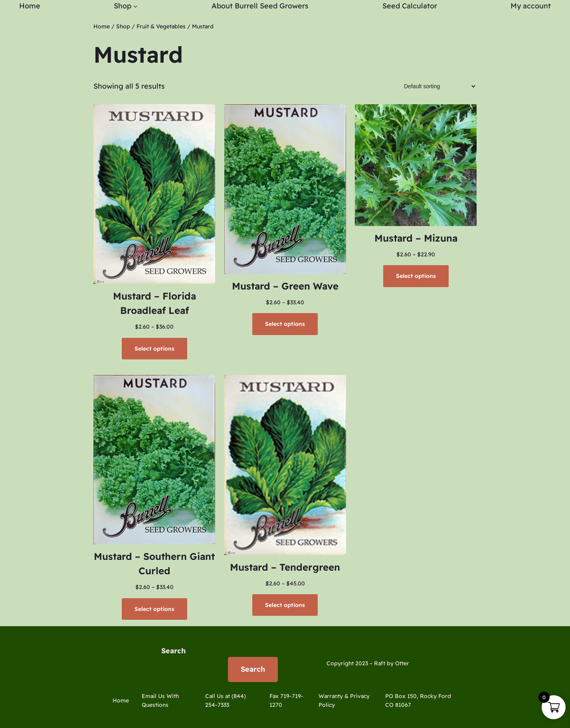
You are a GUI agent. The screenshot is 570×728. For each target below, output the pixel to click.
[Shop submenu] (136, 6)
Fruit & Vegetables (161, 26)
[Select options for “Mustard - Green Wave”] (285, 324)
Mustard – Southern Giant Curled (154, 563)
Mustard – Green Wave (285, 286)
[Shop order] (437, 86)
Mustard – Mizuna (416, 238)
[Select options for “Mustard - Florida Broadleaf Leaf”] (154, 349)
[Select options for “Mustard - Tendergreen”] (285, 605)
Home (102, 26)
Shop (123, 26)
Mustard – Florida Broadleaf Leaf (154, 303)
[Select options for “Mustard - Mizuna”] (416, 276)
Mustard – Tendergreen (285, 567)
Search (173, 651)
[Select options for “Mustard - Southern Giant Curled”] (154, 609)
